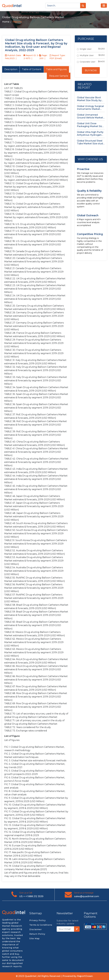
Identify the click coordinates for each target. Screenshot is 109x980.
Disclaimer (36, 929)
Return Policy (37, 934)
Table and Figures (56, 69)
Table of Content (32, 69)
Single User (86, 49)
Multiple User (87, 55)
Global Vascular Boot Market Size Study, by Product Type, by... (89, 99)
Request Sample (59, 76)
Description (11, 69)
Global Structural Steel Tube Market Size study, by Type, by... (91, 142)
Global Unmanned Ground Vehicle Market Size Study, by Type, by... (90, 116)
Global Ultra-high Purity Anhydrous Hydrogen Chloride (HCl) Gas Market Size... (90, 134)
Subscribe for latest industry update (68, 922)
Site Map (34, 938)
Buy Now (91, 70)
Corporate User (88, 62)
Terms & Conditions (41, 925)
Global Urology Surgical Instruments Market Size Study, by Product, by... (90, 108)
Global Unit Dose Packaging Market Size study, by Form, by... (90, 125)
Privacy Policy (38, 920)
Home (6, 22)
